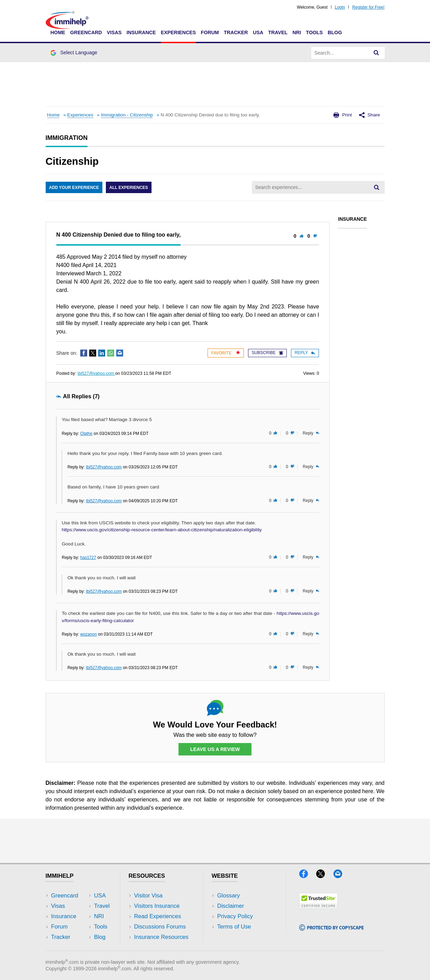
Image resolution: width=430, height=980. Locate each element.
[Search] (376, 53)
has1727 (88, 558)
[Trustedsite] (318, 907)
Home (58, 32)
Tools (314, 32)
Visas (114, 32)
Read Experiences (158, 916)
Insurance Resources (161, 937)
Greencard (86, 32)
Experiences (178, 32)
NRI (297, 32)
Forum (210, 32)
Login (340, 7)
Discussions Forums (160, 927)
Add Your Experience (74, 188)
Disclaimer (231, 906)
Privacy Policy (235, 916)
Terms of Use (234, 927)
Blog (335, 32)
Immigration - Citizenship (127, 115)
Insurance (141, 32)
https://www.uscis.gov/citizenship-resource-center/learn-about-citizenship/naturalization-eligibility (162, 530)
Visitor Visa (148, 896)
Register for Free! (368, 7)
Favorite (226, 353)
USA (258, 32)
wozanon (89, 634)
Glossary (229, 896)
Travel (278, 32)
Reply (305, 353)
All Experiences (129, 188)
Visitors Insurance (157, 906)
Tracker (236, 32)
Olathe (86, 434)
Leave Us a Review (215, 749)
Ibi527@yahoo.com (96, 373)
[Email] (341, 876)
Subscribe (267, 353)
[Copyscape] (331, 928)
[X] (325, 876)
